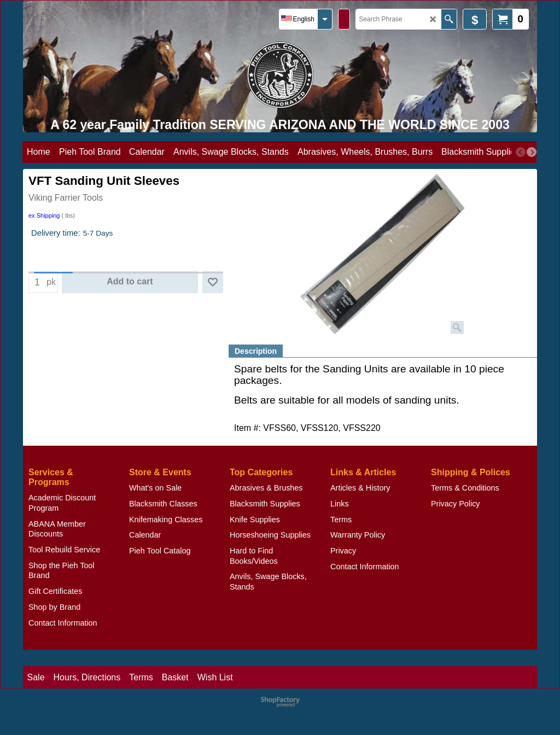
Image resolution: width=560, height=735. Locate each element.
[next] (532, 152)
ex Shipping (44, 215)
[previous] (521, 152)
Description (256, 351)
